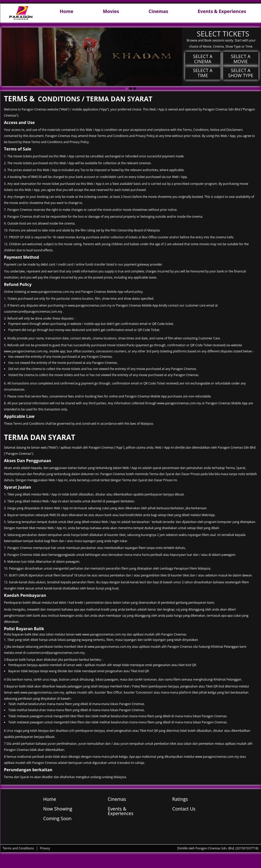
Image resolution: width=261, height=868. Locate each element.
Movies (111, 11)
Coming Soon (57, 818)
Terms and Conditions (18, 848)
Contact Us (184, 809)
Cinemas (158, 11)
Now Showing (58, 809)
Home (67, 11)
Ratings (180, 799)
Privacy (45, 848)
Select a (203, 59)
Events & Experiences (222, 11)
